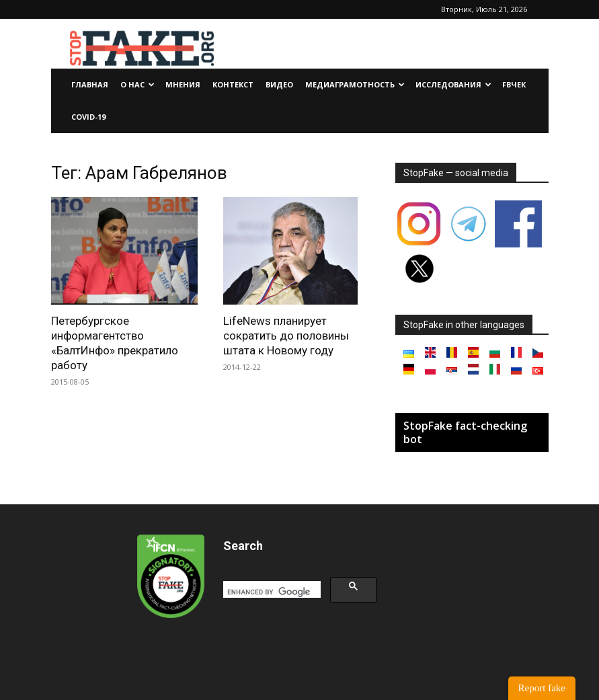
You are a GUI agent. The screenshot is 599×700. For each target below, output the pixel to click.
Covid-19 (88, 117)
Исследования (453, 84)
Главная (90, 84)
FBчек (514, 84)
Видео (279, 84)
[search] (271, 592)
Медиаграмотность (355, 84)
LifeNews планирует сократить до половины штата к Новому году (286, 336)
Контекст (233, 84)
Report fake (542, 688)
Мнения (183, 84)
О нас (137, 84)
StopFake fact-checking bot (465, 432)
